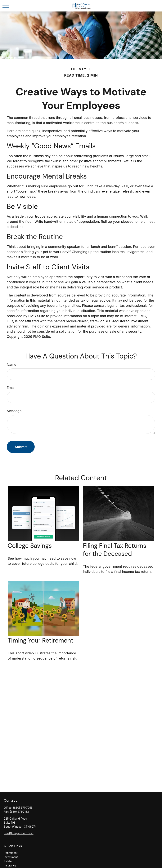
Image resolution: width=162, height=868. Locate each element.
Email (11, 388)
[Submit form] (21, 447)
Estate (8, 861)
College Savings (30, 546)
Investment (11, 857)
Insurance (10, 865)
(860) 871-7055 (23, 808)
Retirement (11, 853)
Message (14, 411)
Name (11, 365)
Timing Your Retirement (40, 640)
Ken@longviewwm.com (19, 833)
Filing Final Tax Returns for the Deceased (115, 550)
